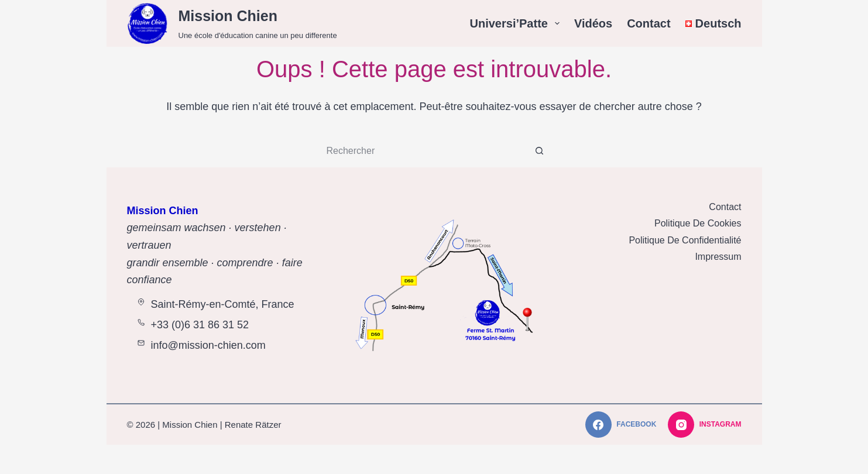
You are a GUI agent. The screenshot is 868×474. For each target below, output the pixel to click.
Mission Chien (228, 16)
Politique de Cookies (698, 224)
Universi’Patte (517, 23)
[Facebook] (621, 425)
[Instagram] (704, 425)
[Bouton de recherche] (540, 151)
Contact (649, 23)
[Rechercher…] (423, 151)
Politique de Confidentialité (685, 241)
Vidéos (593, 23)
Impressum (718, 257)
